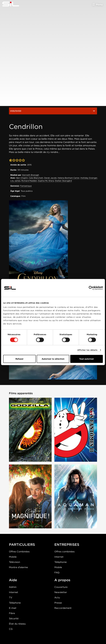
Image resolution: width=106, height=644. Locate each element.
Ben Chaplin (22, 178)
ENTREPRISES (67, 545)
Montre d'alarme (18, 567)
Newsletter (61, 592)
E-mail (13, 608)
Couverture (61, 587)
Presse (58, 603)
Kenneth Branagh (31, 175)
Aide (13, 580)
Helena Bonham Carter (69, 178)
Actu (57, 597)
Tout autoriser (87, 359)
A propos (62, 580)
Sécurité (14, 618)
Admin (13, 587)
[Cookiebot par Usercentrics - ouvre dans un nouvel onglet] (91, 288)
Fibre (12, 613)
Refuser (19, 359)
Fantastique (26, 186)
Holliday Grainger (89, 178)
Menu (99, 4)
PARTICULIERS (22, 545)
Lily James (15, 181)
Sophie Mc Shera (46, 181)
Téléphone (15, 603)
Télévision (14, 562)
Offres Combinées (19, 552)
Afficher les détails (87, 350)
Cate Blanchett (36, 178)
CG (11, 629)
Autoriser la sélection (53, 359)
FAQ (57, 573)
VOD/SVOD (53, 111)
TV (11, 597)
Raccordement (63, 608)
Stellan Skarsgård (63, 181)
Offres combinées (64, 552)
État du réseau (17, 624)
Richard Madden (29, 181)
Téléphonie (61, 562)
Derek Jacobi (50, 178)
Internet (59, 557)
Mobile (13, 557)
